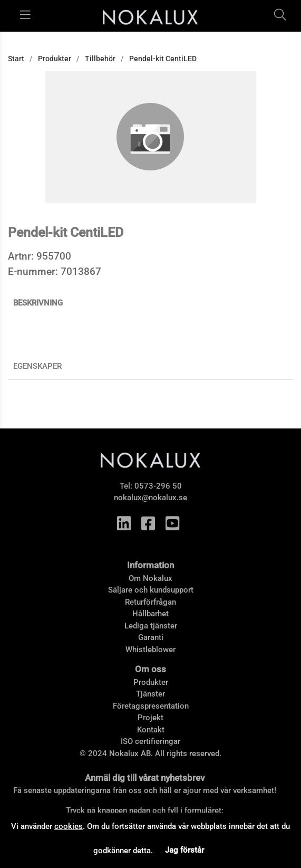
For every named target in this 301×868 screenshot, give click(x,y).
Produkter (55, 59)
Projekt (150, 718)
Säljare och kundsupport (151, 590)
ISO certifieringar (150, 741)
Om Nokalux (150, 578)
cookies (69, 826)
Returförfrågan (150, 602)
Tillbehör (100, 59)
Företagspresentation (151, 706)
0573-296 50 (158, 486)
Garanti (151, 637)
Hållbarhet (150, 614)
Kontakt (151, 730)
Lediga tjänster (151, 626)
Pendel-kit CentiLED (163, 59)
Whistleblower (150, 650)
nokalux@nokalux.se (150, 498)
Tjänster (150, 694)
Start (16, 59)
